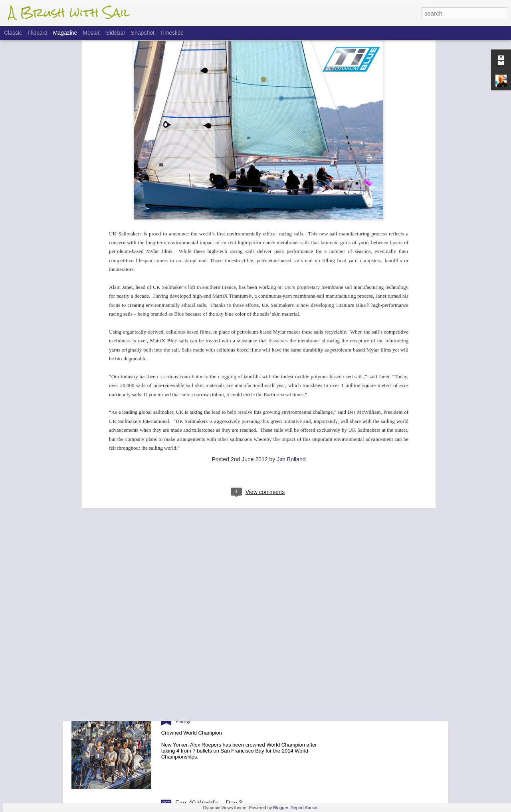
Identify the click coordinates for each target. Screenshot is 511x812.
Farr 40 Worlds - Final (206, 712)
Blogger (280, 808)
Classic (13, 33)
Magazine (65, 33)
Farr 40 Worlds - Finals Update (219, 622)
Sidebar (116, 33)
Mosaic (91, 33)
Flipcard (38, 33)
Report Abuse (304, 808)
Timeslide (172, 33)
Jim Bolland (291, 373)
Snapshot (143, 33)
